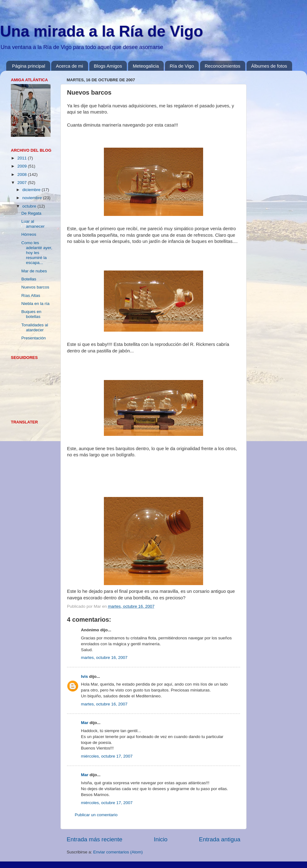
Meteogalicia (146, 66)
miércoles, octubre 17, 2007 (107, 756)
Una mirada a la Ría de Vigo (102, 31)
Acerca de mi (69, 66)
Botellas (29, 279)
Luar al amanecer (33, 224)
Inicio (161, 839)
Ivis (85, 676)
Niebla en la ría (36, 304)
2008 (23, 174)
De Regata (31, 213)
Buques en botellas (31, 314)
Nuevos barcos (35, 287)
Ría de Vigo (182, 66)
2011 (23, 158)
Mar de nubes (34, 271)
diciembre (32, 190)
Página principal (29, 66)
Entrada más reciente (95, 839)
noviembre (33, 198)
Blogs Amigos (108, 66)
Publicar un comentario (96, 815)
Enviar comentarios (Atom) (118, 852)
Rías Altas (31, 295)
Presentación (34, 338)
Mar (85, 723)
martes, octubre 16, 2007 (104, 658)
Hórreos (29, 234)
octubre (30, 206)
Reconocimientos (222, 66)
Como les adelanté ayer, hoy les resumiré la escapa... (37, 253)
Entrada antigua (220, 839)
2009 (23, 166)
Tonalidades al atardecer (35, 327)
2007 (23, 183)
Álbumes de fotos (269, 66)
